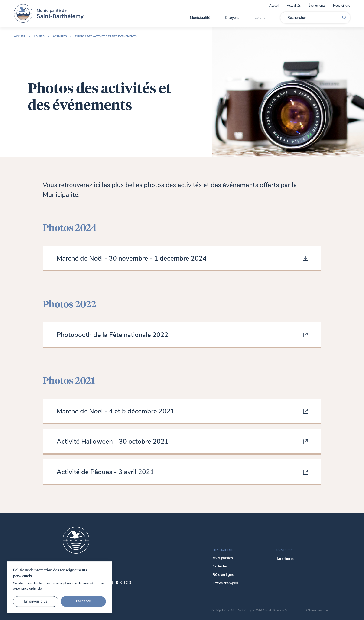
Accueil (274, 6)
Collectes (220, 566)
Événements (317, 6)
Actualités (294, 6)
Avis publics (223, 558)
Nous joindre (342, 6)
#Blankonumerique (317, 610)
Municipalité (200, 18)
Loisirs (260, 18)
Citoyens (232, 18)
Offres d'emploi (225, 583)
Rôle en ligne (223, 575)
